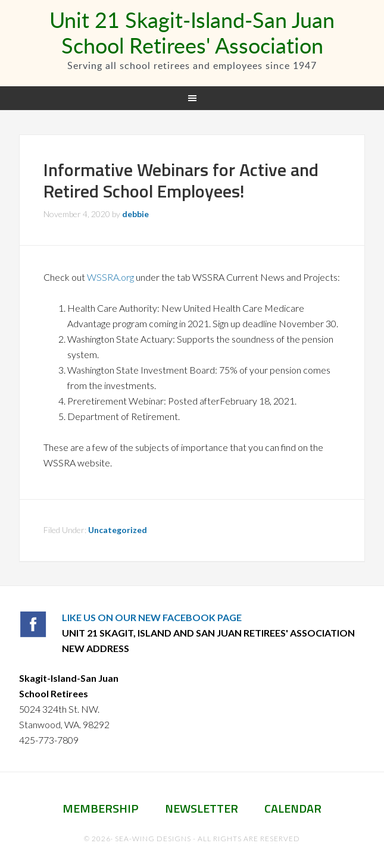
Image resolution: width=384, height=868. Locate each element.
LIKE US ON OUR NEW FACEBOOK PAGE (152, 617)
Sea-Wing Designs (153, 839)
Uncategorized (118, 530)
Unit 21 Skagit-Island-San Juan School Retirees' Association (192, 32)
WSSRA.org (110, 277)
